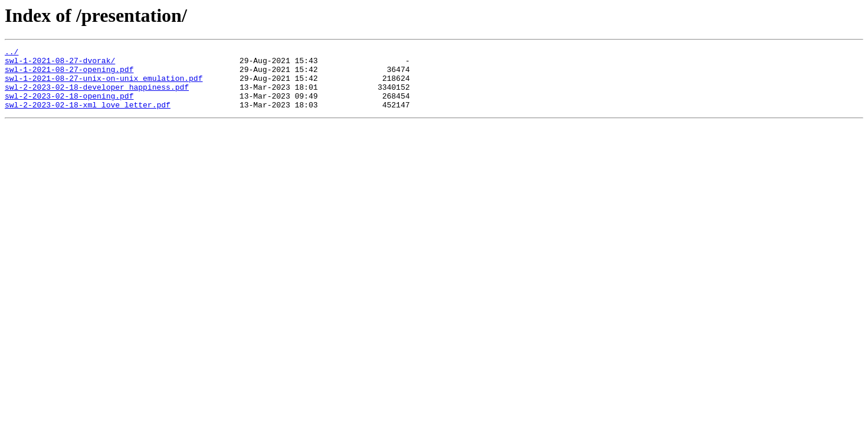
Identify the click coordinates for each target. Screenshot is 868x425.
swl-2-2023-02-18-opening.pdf (69, 106)
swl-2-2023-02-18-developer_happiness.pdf (97, 96)
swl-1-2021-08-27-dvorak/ (60, 64)
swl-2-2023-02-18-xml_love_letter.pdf (88, 117)
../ (12, 53)
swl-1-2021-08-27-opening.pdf (69, 74)
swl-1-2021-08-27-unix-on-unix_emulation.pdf (104, 85)
